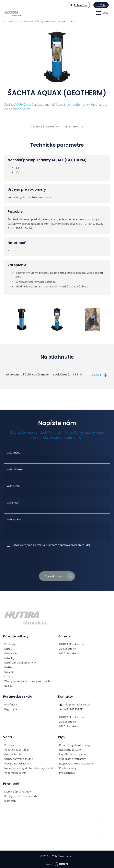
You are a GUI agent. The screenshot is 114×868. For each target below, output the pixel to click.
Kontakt (9, 676)
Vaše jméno (13, 452)
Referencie (10, 653)
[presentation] (57, 560)
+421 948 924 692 (74, 708)
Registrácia (11, 708)
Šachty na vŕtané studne (19, 758)
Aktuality (10, 657)
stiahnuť (100, 375)
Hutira (101, 5)
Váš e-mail (13, 502)
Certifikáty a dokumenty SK (20, 662)
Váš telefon (13, 485)
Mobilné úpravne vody (18, 790)
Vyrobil (57, 862)
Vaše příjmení (15, 469)
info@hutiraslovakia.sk (77, 703)
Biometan (10, 799)
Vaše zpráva (14, 519)
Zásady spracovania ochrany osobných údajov (27, 682)
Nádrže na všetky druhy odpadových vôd (28, 767)
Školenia (9, 671)
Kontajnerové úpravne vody (21, 795)
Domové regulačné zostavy (75, 744)
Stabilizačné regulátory (72, 758)
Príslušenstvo (67, 771)
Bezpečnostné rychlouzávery (76, 762)
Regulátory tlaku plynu (72, 753)
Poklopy (9, 744)
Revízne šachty (13, 753)
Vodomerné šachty (15, 771)
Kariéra (8, 666)
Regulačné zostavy (70, 748)
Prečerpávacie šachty (17, 762)
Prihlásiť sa (79, 5)
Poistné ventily (68, 767)
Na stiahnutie (74, 127)
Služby (8, 648)
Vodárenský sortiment (17, 748)
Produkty (10, 644)
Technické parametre (45, 127)
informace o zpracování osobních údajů (68, 544)
